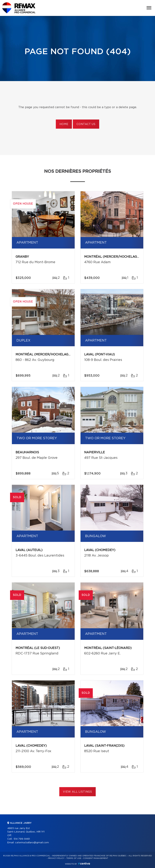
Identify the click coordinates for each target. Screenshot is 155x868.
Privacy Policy (56, 858)
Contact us (86, 124)
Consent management (96, 858)
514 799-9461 (22, 839)
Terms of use (74, 858)
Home (64, 124)
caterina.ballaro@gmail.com (32, 843)
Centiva (84, 864)
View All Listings (77, 792)
